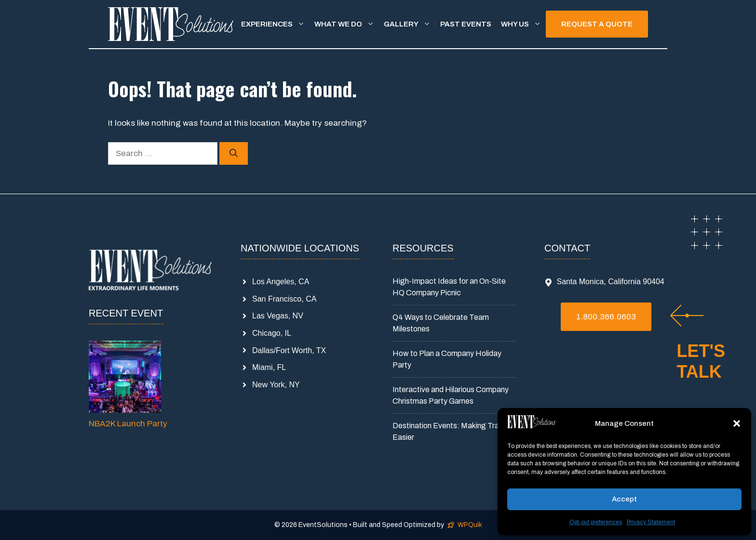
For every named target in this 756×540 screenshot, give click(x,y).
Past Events (466, 24)
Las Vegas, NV (278, 316)
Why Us (523, 24)
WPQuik (470, 525)
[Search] (234, 154)
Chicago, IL (272, 333)
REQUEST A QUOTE (597, 24)
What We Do (347, 24)
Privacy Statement (651, 522)
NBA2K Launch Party (128, 424)
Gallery (410, 24)
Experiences (275, 24)
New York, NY (276, 385)
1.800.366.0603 (606, 317)
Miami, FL (269, 367)
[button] (737, 423)
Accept (624, 499)
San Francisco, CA (284, 299)
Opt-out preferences (596, 522)
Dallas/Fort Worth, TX (289, 350)
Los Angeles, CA (281, 282)
